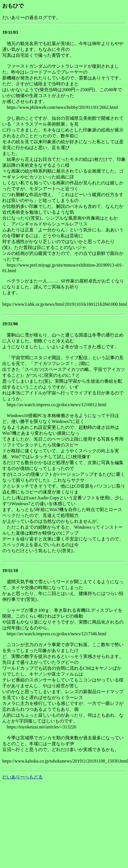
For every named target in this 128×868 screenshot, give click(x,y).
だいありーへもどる (22, 777)
